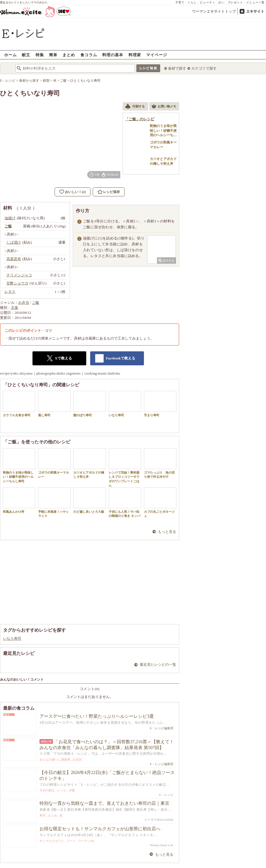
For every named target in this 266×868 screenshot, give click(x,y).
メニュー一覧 (255, 2)
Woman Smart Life (162, 845)
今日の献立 (47, 790)
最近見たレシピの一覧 (158, 664)
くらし (192, 2)
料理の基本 (113, 55)
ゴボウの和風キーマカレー (54, 463)
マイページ (157, 55)
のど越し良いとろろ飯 (90, 500)
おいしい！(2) (75, 192)
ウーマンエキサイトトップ (214, 11)
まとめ (69, 55)
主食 (15, 308)
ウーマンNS (86, 841)
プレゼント (235, 2)
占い (221, 2)
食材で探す (177, 68)
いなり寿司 (125, 404)
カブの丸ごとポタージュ (160, 502)
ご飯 (36, 303)
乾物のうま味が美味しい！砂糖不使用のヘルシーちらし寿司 (19, 465)
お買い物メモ (164, 107)
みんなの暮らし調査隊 (55, 759)
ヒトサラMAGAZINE (159, 820)
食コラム (89, 55)
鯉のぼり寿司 (90, 404)
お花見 (77, 759)
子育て (180, 2)
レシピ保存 (111, 192)
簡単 (53, 55)
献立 (26, 55)
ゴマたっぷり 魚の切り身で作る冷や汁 (160, 463)
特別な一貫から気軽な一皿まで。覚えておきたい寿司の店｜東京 (104, 803)
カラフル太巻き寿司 (19, 404)
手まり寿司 (160, 404)
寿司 (43, 815)
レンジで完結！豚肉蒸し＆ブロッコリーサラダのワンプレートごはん (125, 468)
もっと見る (167, 532)
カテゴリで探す (204, 68)
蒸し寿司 (54, 404)
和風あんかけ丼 (19, 500)
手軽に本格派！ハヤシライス (54, 502)
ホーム (11, 55)
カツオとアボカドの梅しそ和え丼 (90, 463)
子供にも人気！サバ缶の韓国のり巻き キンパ (125, 502)
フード (71, 841)
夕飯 (72, 790)
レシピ (62, 790)
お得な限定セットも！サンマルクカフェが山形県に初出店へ (100, 829)
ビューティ (208, 2)
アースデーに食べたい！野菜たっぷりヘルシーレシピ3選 (97, 716)
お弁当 (24, 303)
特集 (40, 55)
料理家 (135, 55)
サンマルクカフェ (52, 841)
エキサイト (255, 11)
